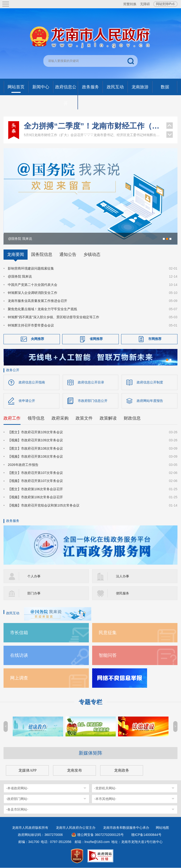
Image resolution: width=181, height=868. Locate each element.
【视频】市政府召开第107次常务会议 (35, 481)
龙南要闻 (16, 254)
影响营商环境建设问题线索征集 (31, 268)
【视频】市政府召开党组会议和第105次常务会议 (43, 506)
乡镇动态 (92, 254)
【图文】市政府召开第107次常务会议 (35, 473)
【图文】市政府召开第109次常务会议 (35, 433)
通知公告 (68, 254)
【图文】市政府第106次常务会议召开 (35, 489)
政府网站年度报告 (150, 401)
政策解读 (108, 419)
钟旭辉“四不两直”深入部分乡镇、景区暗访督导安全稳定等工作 (53, 317)
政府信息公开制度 (150, 382)
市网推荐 (155, 339)
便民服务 (123, 593)
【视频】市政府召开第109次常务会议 (35, 441)
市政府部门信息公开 (93, 401)
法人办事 (123, 576)
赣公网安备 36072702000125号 (101, 835)
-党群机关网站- (105, 788)
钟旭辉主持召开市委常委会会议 (31, 325)
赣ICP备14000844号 (146, 835)
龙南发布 (74, 771)
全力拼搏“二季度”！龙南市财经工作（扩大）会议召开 (93, 126)
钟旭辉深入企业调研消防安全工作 (33, 293)
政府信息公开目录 (91, 382)
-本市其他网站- (105, 799)
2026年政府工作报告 (23, 465)
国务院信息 (42, 254)
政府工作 (12, 419)
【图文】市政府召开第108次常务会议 (35, 449)
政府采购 (60, 419)
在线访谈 (19, 655)
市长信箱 (19, 633)
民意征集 (108, 633)
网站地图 (162, 828)
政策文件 (84, 419)
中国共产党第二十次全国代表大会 (33, 285)
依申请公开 (27, 401)
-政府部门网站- (17, 799)
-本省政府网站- (17, 788)
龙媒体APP (27, 771)
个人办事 (34, 576)
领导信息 (36, 419)
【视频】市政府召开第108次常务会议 (35, 457)
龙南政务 (122, 771)
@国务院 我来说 (20, 276)
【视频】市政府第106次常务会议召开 (35, 498)
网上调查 (19, 678)
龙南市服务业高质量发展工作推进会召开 (37, 301)
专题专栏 (90, 702)
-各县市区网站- (17, 810)
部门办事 (34, 593)
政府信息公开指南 (32, 382)
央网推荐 (37, 339)
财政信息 (132, 419)
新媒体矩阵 (90, 753)
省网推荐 (96, 339)
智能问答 (108, 655)
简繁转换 (130, 4)
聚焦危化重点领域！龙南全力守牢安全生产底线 (42, 309)
